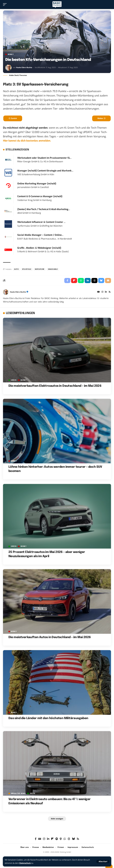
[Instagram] (102, 292)
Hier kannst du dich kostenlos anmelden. (27, 141)
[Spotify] (57, 839)
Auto (16, 269)
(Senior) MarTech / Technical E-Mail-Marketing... (44, 209)
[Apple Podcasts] (61, 839)
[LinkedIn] (106, 292)
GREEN (14, 380)
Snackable (53, 269)
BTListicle (27, 269)
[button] (103, 862)
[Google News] (40, 839)
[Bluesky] (73, 839)
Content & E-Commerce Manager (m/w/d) (40, 196)
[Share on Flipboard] (74, 281)
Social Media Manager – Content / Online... (40, 235)
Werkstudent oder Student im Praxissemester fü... (44, 158)
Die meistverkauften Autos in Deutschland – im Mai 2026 (50, 637)
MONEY (11, 54)
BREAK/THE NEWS (18, 793)
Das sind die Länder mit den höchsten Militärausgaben (48, 718)
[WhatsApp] (65, 839)
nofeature (40, 269)
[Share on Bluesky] (101, 281)
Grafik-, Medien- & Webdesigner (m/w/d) (39, 248)
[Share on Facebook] (67, 281)
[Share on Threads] (94, 281)
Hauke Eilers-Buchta (24, 68)
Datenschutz (25, 863)
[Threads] (69, 839)
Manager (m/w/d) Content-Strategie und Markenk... (45, 171)
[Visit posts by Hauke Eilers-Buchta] (8, 68)
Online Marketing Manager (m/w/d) (37, 184)
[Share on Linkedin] (88, 281)
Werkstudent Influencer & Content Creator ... (41, 222)
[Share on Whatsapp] (81, 281)
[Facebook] (36, 839)
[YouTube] (98, 292)
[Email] (108, 281)
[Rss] (110, 292)
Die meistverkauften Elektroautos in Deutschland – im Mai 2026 (55, 386)
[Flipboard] (52, 839)
